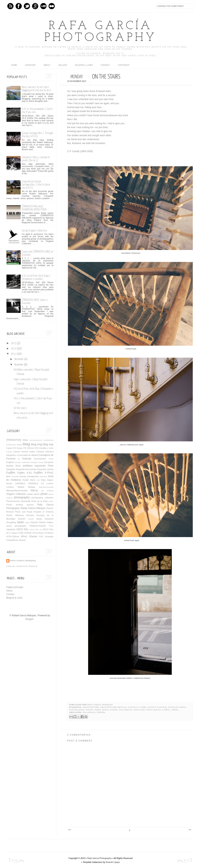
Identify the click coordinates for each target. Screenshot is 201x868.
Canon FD (11, 448)
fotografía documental (26, 469)
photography (22, 497)
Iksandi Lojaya (113, 862)
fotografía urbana (45, 469)
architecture (91, 707)
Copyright (124, 65)
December (19, 359)
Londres (10, 487)
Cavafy (152, 707)
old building (77, 710)
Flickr (51, 466)
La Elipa (41, 480)
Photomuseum (13, 501)
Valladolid (125, 710)
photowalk (26, 501)
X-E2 (21, 533)
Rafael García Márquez (33, 508)
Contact (105, 65)
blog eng (36, 444)
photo (90, 710)
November (19, 365)
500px (25, 440)
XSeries (33, 536)
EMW (51, 459)
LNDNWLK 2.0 (36, 483)
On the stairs (20, 408)
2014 (14, 349)
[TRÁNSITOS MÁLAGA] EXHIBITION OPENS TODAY (34, 208)
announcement (36, 440)
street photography (16, 526)
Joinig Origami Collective (34, 231)
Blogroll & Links (14, 598)
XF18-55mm (38, 533)
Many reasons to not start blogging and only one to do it (36, 89)
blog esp (48, 444)
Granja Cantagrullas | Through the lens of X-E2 (37, 135)
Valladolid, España (94, 712)
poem (98, 710)
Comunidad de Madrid (27, 455)
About (47, 65)
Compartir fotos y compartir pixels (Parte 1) (36, 159)
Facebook (19, 6)
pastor (37, 494)
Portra (9, 505)
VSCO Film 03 (154, 710)
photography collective (42, 498)
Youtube (43, 6)
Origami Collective (16, 494)
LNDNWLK (20, 483)
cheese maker (28, 452)
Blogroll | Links (84, 65)
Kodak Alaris (29, 480)
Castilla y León (137, 707)
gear (8, 476)
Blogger (30, 619)
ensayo (18, 462)
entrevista (26, 462)
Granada (15, 476)
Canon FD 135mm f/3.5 (28, 448)
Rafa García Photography (100, 32)
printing (19, 505)
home (14, 65)
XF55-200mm (13, 536)
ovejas (30, 494)
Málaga (32, 487)
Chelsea (40, 452)
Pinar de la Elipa (40, 501)
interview (43, 476)
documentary (40, 459)
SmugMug (11, 522)
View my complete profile (22, 566)
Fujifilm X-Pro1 (177, 707)
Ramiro (50, 508)
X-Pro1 (166, 710)
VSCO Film (139, 710)
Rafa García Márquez (100, 705)
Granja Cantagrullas (29, 476)
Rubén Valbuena (15, 515)
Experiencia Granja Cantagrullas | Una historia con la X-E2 (36, 185)
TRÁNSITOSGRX (38, 526)
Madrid (21, 487)
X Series (14, 533)
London (50, 483)
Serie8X (22, 519)
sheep (39, 519)
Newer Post (70, 830)
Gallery (63, 65)
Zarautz (22, 540)
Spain (105, 710)
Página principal (15, 587)
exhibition (28, 466)
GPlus (35, 6)
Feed (10, 6)
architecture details (113, 707)
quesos (30, 505)
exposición (40, 466)
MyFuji (34, 490)
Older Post (189, 830)
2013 (14, 354)
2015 (14, 343)
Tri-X (51, 526)
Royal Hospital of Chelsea (40, 512)
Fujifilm (162, 707)
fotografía (11, 469)
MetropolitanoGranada (17, 490)
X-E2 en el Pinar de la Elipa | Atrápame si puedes (36, 277)
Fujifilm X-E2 (25, 473)
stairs (114, 710)
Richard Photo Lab (16, 512)
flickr (52, 6)
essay (41, 462)
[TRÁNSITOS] (14, 440)
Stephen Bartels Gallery (42, 522)
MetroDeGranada (46, 487)
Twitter (27, 6)
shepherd (49, 519)
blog (26, 444)
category (30, 65)
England (10, 462)
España (34, 462)
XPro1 (175, 710)
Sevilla (31, 519)
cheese (17, 452)
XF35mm (49, 533)
